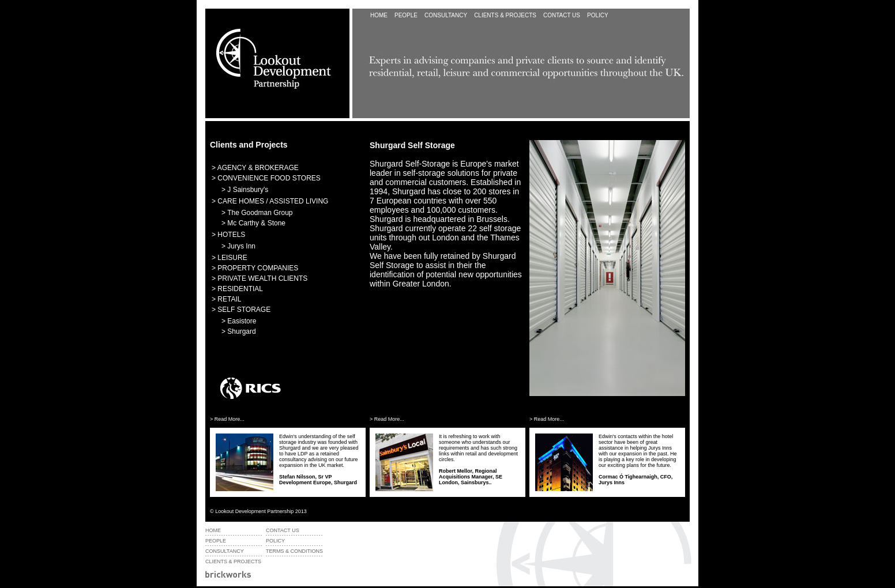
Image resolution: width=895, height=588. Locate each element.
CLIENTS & (505, 15)
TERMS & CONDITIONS (294, 551)
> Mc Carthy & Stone (253, 223)
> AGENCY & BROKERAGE (255, 168)
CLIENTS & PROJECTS (233, 561)
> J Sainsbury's (245, 190)
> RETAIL (226, 299)
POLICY (598, 15)
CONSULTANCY (446, 15)
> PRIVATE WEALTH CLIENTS (260, 278)
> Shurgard (239, 331)
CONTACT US (562, 15)
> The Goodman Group (257, 213)
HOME (379, 15)
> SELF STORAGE (241, 310)
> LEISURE (230, 258)
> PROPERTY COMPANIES (255, 268)
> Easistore (239, 321)
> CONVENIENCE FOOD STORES (266, 178)
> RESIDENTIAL (237, 289)
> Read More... (227, 419)
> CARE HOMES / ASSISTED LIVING (270, 201)
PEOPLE (406, 15)
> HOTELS (228, 235)
